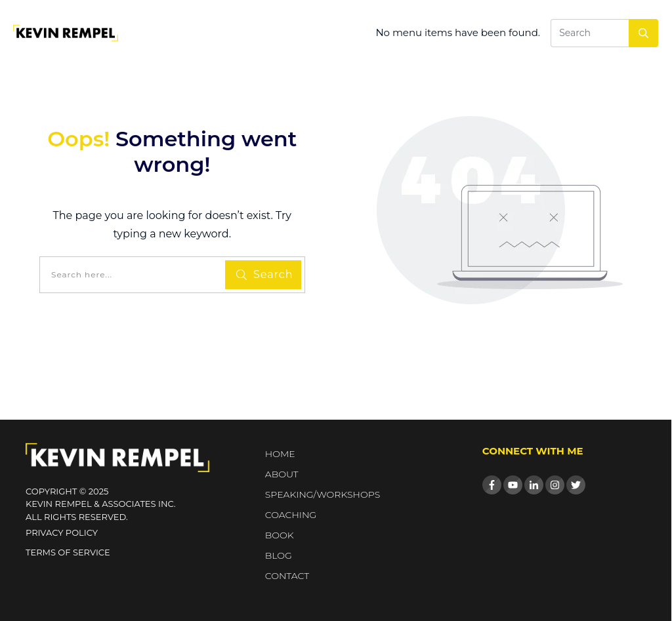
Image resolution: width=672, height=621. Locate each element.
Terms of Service (68, 552)
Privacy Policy (62, 532)
